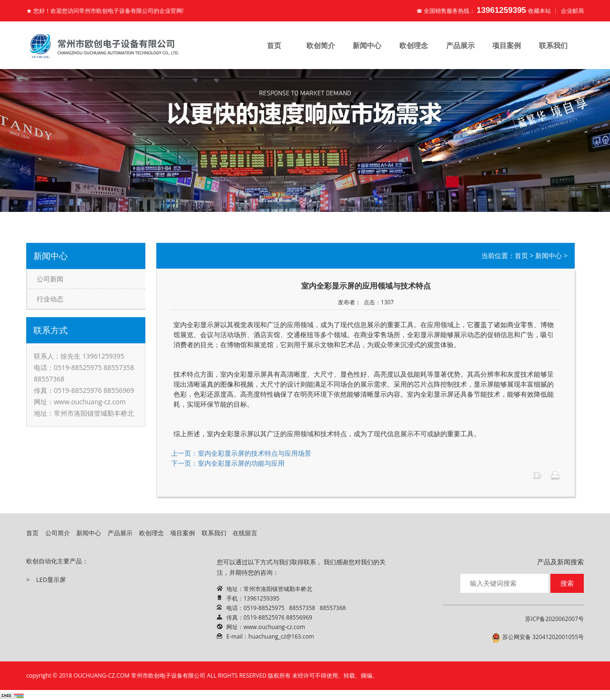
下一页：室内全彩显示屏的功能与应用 (228, 463)
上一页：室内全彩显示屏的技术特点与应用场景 (241, 453)
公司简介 (58, 533)
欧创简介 (321, 45)
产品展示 (460, 45)
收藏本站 (539, 11)
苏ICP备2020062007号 (554, 619)
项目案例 (507, 45)
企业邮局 (572, 11)
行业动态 (50, 299)
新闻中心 (367, 45)
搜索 (567, 583)
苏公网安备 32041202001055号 (538, 638)
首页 (274, 45)
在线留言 (245, 533)
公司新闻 (50, 279)
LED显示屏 (51, 580)
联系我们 (553, 45)
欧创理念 (414, 45)
